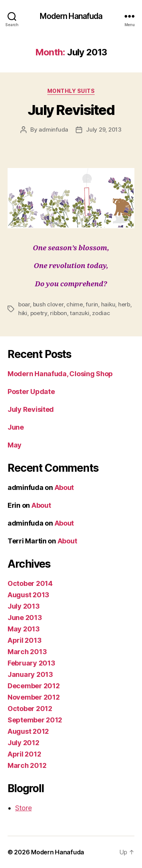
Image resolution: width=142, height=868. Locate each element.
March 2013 (27, 652)
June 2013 (25, 618)
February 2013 (31, 663)
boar (24, 304)
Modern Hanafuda (71, 16)
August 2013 (28, 595)
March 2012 (27, 765)
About (64, 487)
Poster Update (31, 392)
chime (75, 304)
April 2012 (24, 754)
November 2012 (34, 697)
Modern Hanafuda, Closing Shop (60, 374)
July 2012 (23, 743)
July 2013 (24, 606)
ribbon (58, 313)
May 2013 (24, 629)
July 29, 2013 (104, 129)
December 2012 (34, 686)
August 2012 (28, 731)
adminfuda (53, 129)
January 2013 (30, 674)
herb (124, 304)
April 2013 (24, 640)
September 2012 (35, 720)
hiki (23, 313)
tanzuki (79, 313)
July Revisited (71, 110)
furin (92, 304)
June (16, 427)
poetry (39, 313)
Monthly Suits (71, 91)
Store (23, 808)
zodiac (101, 313)
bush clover (48, 304)
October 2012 (30, 709)
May (15, 445)
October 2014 (30, 583)
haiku (108, 304)
